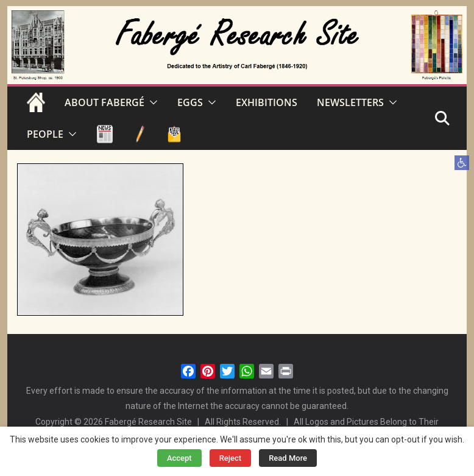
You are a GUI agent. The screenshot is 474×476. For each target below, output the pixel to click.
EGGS (190, 102)
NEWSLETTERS (350, 102)
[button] (462, 163)
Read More (288, 458)
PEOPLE (45, 134)
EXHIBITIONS (267, 102)
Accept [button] (179, 458)
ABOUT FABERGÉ (104, 102)
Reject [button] (231, 458)
